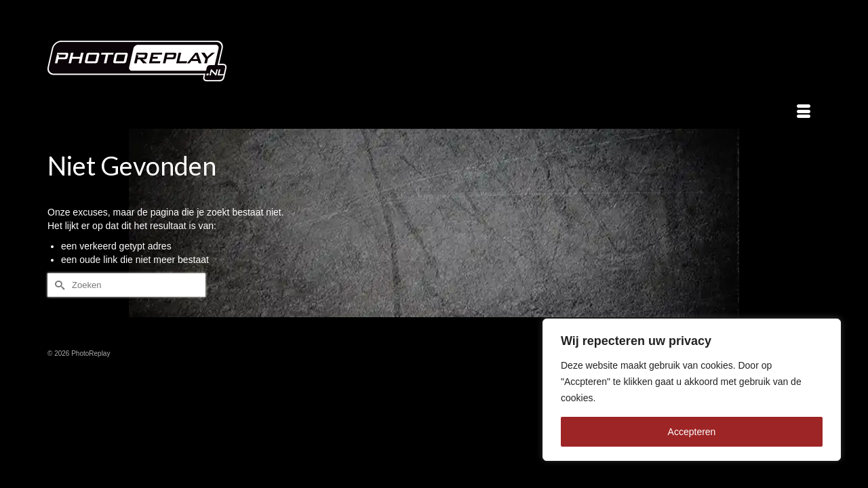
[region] (692, 390)
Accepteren (692, 432)
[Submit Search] (58, 285)
